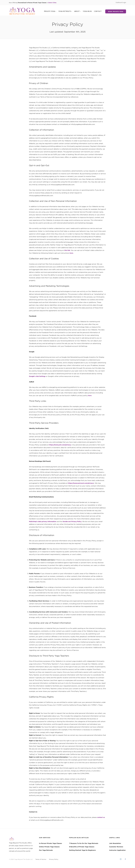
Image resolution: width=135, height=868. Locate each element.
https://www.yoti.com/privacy (60, 445)
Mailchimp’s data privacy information (43, 521)
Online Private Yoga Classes (49, 847)
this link (67, 250)
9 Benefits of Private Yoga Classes (82, 847)
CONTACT (98, 11)
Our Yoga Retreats (46, 850)
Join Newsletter (115, 843)
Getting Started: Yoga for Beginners (82, 850)
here (71, 253)
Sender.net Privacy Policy (72, 521)
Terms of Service (41, 859)
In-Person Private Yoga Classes (50, 843)
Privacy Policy (54, 859)
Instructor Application (117, 850)
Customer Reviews (116, 847)
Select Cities (52, 3)
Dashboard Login (121, 2)
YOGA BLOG (87, 11)
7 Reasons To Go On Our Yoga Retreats (84, 843)
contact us (101, 817)
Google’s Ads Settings (37, 376)
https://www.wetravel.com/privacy (81, 483)
